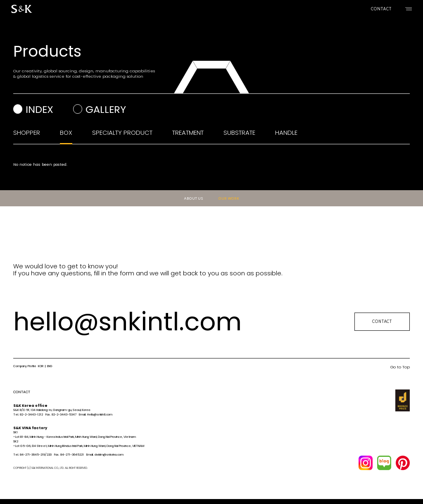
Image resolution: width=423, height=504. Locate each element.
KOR (41, 366)
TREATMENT (188, 133)
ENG (50, 366)
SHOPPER (27, 133)
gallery (106, 109)
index (39, 109)
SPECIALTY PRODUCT (122, 133)
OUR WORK (229, 198)
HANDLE (286, 133)
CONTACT (381, 9)
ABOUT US (193, 198)
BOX (66, 133)
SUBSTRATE (239, 133)
